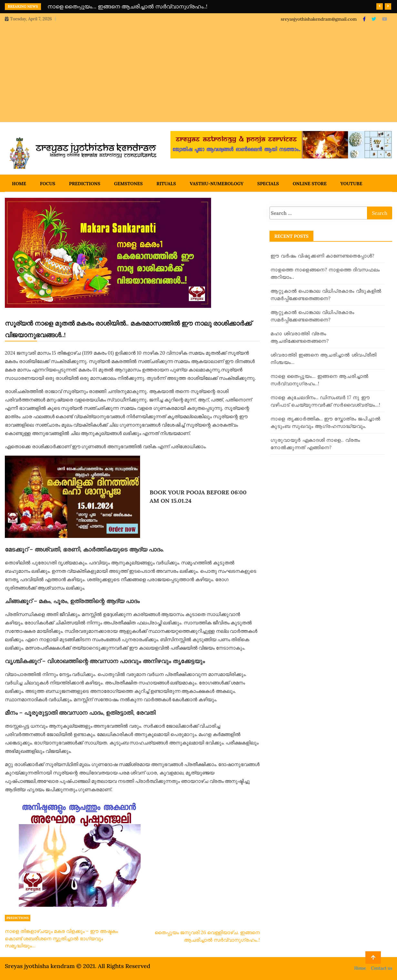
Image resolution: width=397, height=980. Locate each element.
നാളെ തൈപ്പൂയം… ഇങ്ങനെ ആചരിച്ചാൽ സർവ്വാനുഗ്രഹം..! (127, 6)
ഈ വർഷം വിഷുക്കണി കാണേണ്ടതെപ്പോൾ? (322, 256)
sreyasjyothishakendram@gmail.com (319, 19)
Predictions (85, 184)
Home (19, 184)
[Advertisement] (198, 71)
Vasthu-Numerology (217, 184)
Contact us (382, 968)
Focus (48, 184)
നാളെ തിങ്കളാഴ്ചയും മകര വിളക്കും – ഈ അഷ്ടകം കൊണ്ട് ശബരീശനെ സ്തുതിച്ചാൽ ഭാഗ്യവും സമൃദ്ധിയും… (61, 938)
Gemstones (128, 184)
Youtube (351, 184)
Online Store (310, 184)
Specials (268, 184)
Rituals (166, 184)
